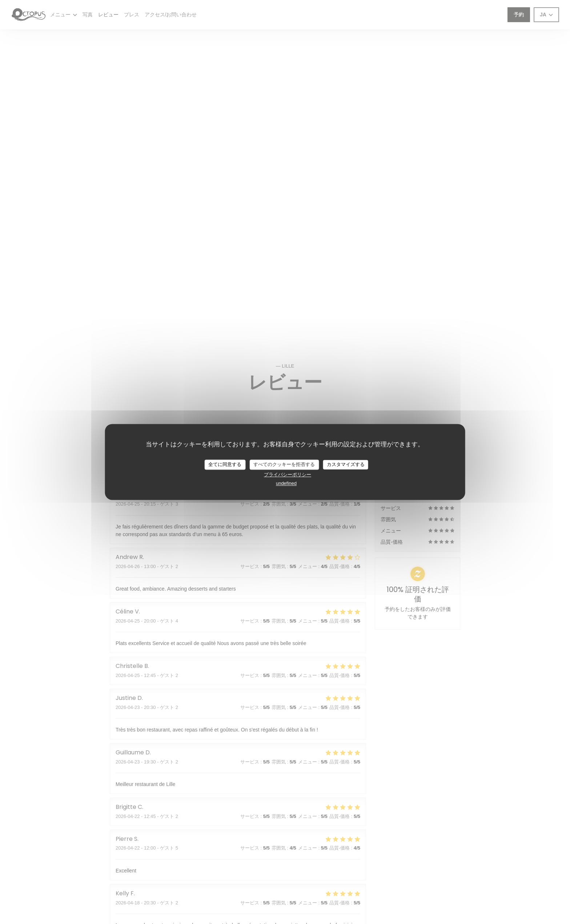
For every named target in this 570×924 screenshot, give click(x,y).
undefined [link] (286, 483)
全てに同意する (225, 464)
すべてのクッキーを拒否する (284, 464)
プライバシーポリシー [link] (288, 475)
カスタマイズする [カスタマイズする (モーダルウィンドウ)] (346, 464)
